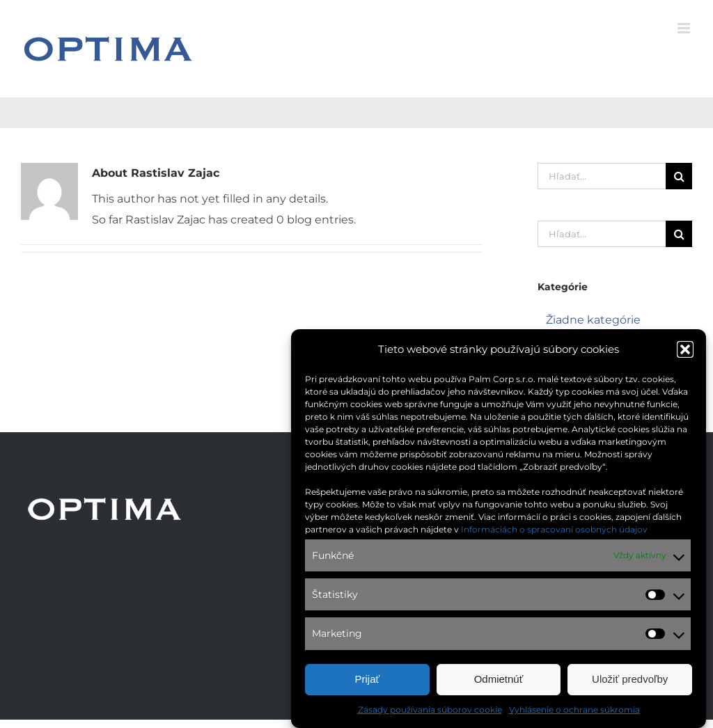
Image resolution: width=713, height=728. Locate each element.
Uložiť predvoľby (630, 680)
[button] (685, 350)
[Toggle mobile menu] (685, 28)
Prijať (368, 680)
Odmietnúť (499, 680)
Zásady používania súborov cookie (430, 710)
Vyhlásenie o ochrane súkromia (574, 710)
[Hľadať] (679, 176)
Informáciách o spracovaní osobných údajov (554, 530)
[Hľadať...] (602, 176)
